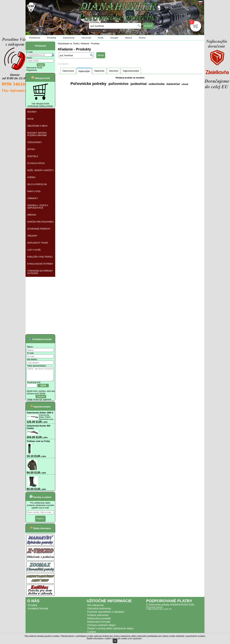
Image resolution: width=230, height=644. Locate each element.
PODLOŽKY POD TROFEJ (40, 257)
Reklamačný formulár (99, 624)
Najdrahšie (99, 71)
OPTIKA (31, 149)
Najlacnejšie (84, 71)
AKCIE (30, 119)
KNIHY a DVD (34, 191)
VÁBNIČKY (33, 198)
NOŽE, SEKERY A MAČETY (41, 170)
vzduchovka (156, 84)
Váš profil (86, 38)
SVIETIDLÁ (33, 156)
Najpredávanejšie (131, 71)
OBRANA (32, 215)
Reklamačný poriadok (99, 621)
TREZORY (32, 236)
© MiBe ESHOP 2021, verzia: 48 (159, 612)
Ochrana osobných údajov (101, 628)
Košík (101, 38)
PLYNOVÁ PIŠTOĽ (36, 163)
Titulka (76, 44)
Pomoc (142, 38)
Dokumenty (69, 38)
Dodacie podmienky (98, 618)
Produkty (52, 38)
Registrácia (32, 70)
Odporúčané (68, 71)
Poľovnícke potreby (88, 84)
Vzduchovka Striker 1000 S (40, 415)
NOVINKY (32, 112)
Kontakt (114, 38)
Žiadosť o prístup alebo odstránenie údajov (110, 631)
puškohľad (138, 84)
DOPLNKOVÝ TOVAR (38, 243)
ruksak (185, 84)
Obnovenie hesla (34, 68)
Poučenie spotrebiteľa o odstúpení (106, 614)
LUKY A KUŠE (34, 250)
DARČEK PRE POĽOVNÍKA (40, 222)
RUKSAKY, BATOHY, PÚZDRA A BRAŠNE (37, 134)
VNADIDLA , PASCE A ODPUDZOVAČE (38, 207)
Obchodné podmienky (99, 611)
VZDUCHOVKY (35, 142)
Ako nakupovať (95, 608)
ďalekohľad (173, 84)
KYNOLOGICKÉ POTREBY (40, 264)
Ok (115, 641)
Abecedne (114, 71)
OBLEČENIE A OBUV (37, 126)
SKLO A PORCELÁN (37, 184)
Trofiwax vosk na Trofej (38, 444)
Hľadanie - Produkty (90, 44)
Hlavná (129, 38)
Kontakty (33, 608)
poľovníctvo (118, 84)
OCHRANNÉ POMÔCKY (39, 229)
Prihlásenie (35, 38)
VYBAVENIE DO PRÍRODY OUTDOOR (40, 272)
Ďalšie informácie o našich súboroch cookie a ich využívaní (114, 639)
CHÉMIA (31, 177)
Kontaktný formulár (38, 611)
